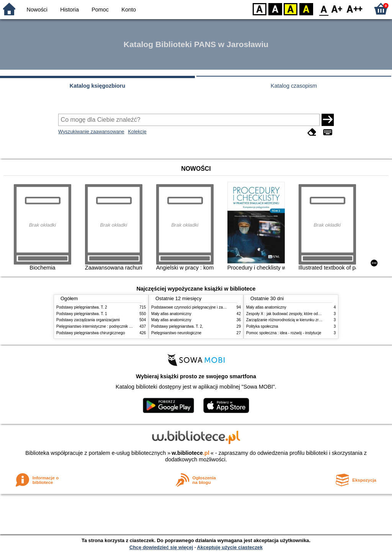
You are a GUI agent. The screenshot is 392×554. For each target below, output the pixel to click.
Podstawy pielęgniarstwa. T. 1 (82, 314)
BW (275, 9)
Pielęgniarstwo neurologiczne (176, 333)
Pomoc (100, 10)
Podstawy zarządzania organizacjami (88, 320)
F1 (337, 9)
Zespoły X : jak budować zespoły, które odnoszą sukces (294, 314)
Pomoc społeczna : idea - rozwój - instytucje (284, 333)
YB (290, 9)
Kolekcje (137, 132)
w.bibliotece (190, 453)
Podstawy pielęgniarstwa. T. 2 (82, 307)
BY (306, 9)
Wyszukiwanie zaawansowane (91, 132)
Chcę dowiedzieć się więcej (161, 547)
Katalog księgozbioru (98, 86)
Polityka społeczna (262, 326)
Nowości (37, 10)
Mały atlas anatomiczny (171, 314)
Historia (69, 10)
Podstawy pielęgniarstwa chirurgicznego (91, 333)
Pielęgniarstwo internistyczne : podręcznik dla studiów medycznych (114, 326)
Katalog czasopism (294, 86)
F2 (355, 9)
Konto (129, 10)
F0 (324, 9)
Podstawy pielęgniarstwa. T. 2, (177, 326)
